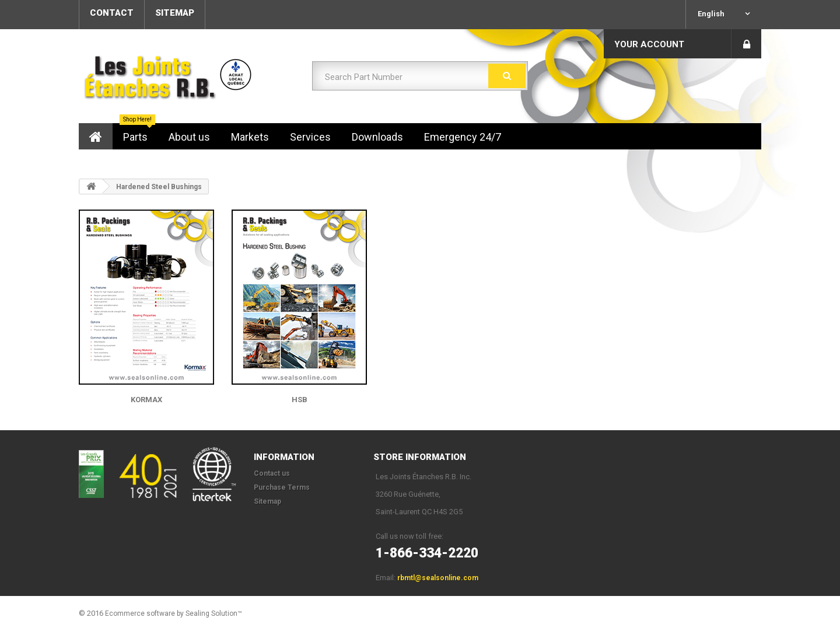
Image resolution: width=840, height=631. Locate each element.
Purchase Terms (282, 487)
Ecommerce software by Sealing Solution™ (174, 613)
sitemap (175, 13)
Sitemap (267, 501)
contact (112, 13)
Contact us (272, 473)
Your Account (649, 44)
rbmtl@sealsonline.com (438, 578)
